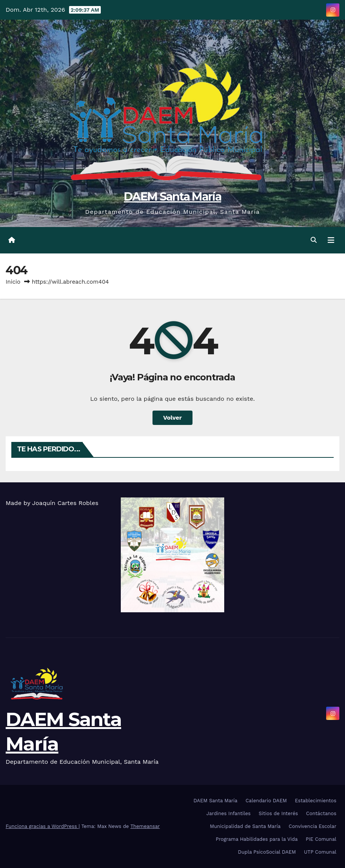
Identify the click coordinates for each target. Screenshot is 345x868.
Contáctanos (321, 813)
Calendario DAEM (266, 801)
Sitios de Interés (278, 813)
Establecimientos (316, 801)
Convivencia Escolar (313, 826)
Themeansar (145, 826)
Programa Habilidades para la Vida (257, 839)
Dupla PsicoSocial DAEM (267, 852)
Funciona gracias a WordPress (42, 826)
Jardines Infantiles (229, 813)
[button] (314, 240)
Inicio (13, 282)
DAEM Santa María (172, 197)
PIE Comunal (321, 839)
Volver (172, 418)
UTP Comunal (320, 852)
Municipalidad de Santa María (245, 826)
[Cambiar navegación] (331, 240)
